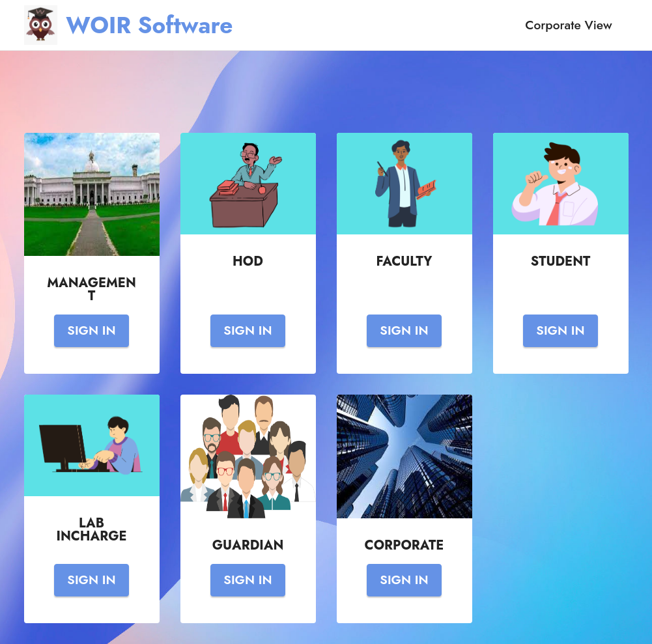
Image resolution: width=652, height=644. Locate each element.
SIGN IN (91, 330)
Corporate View (568, 25)
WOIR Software (149, 25)
